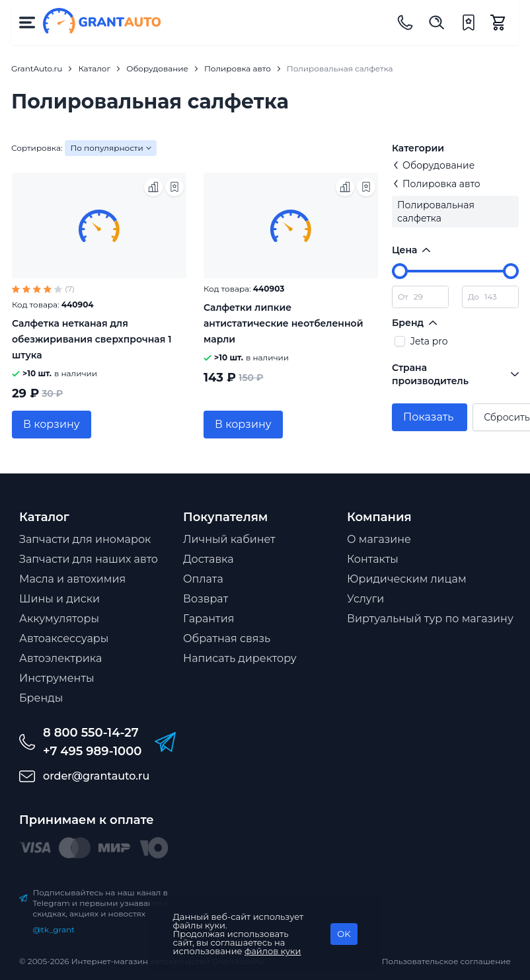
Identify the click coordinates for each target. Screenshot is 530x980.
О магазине (379, 539)
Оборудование (433, 165)
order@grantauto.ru (96, 776)
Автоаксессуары (64, 638)
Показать (428, 417)
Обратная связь (227, 638)
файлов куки (273, 951)
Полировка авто (436, 184)
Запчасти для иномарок (85, 539)
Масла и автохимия (72, 579)
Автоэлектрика (60, 658)
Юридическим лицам (407, 579)
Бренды (41, 698)
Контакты (373, 559)
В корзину (52, 424)
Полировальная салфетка (436, 212)
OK (344, 934)
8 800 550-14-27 (91, 733)
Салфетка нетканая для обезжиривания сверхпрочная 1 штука (92, 339)
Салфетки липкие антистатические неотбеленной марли (283, 323)
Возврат (206, 599)
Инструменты (57, 678)
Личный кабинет (229, 539)
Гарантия (208, 619)
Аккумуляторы (59, 619)
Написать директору (240, 658)
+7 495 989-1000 (92, 751)
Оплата (203, 579)
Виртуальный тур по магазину (430, 619)
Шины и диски (59, 599)
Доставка (208, 559)
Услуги (365, 599)
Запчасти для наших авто (89, 559)
